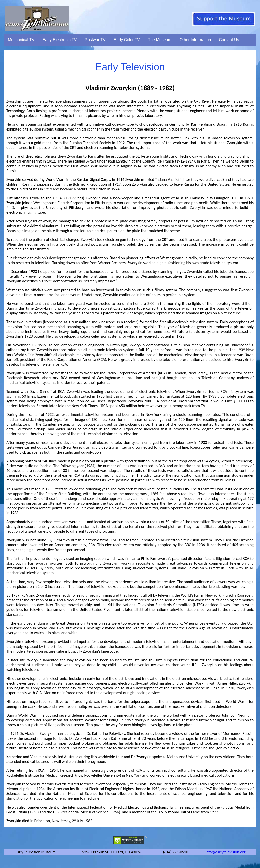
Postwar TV (95, 40)
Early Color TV (127, 40)
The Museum (160, 40)
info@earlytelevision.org (225, 852)
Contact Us (229, 40)
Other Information (195, 40)
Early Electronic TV (60, 40)
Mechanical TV (21, 40)
